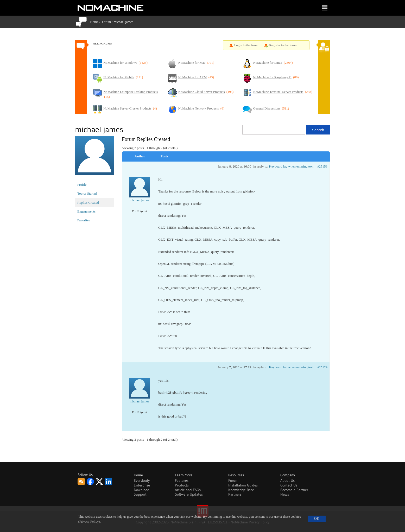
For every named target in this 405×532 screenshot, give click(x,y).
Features (182, 480)
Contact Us (289, 485)
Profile (82, 185)
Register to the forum (283, 45)
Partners (235, 494)
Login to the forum (247, 45)
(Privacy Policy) (89, 522)
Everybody (142, 480)
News (285, 494)
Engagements (86, 211)
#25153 (322, 166)
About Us (287, 480)
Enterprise (142, 485)
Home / (96, 22)
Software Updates (189, 494)
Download (142, 490)
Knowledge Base (241, 490)
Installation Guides (243, 485)
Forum (106, 22)
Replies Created (88, 203)
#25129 (322, 367)
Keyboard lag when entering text (291, 166)
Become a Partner (294, 490)
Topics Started (87, 193)
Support (140, 494)
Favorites (84, 220)
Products (182, 485)
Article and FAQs (188, 490)
